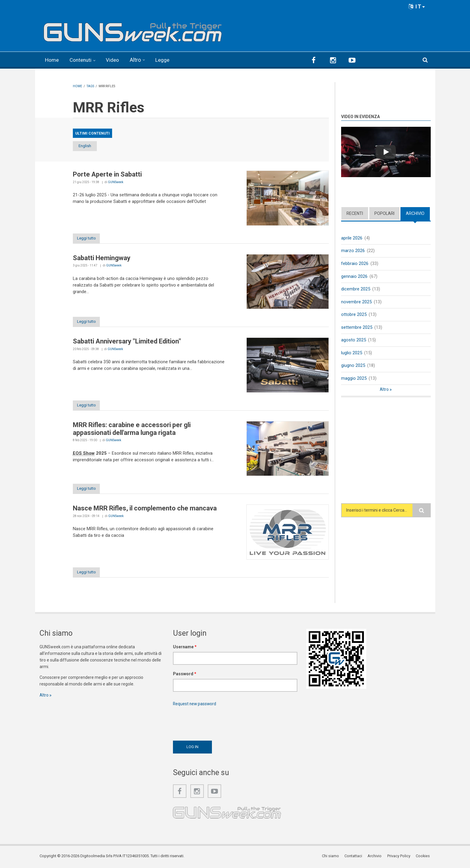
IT (417, 6)
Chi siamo (331, 857)
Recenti (355, 213)
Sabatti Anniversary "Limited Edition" (127, 342)
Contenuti (82, 60)
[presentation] (219, 723)
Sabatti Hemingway (102, 258)
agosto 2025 (354, 340)
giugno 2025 (353, 366)
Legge (165, 60)
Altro (138, 60)
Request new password (195, 705)
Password (185, 675)
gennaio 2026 (354, 276)
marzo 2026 (353, 250)
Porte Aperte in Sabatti (107, 174)
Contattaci (354, 857)
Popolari (384, 213)
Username (185, 648)
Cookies (424, 857)
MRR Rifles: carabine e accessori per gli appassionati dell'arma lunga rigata (132, 429)
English (88, 146)
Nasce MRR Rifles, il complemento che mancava (145, 509)
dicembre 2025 (356, 289)
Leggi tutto (89, 238)
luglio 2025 (352, 353)
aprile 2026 (352, 238)
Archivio (415, 213)
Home (52, 60)
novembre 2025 (356, 302)
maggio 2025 (354, 379)
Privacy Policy (399, 857)
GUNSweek (116, 182)
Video (115, 60)
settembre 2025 (357, 328)
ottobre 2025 (354, 315)
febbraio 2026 (355, 263)
